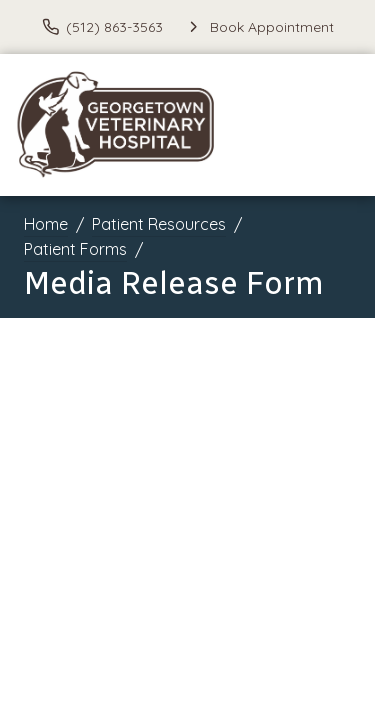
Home (46, 224)
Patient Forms (75, 249)
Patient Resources (159, 224)
